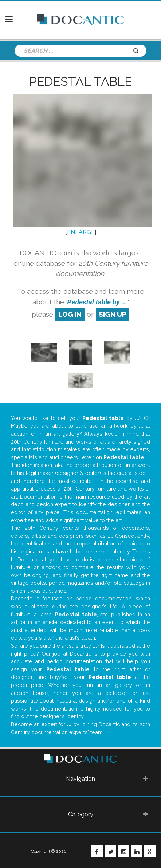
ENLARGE (81, 232)
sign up (113, 314)
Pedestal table (80, 81)
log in (70, 314)
